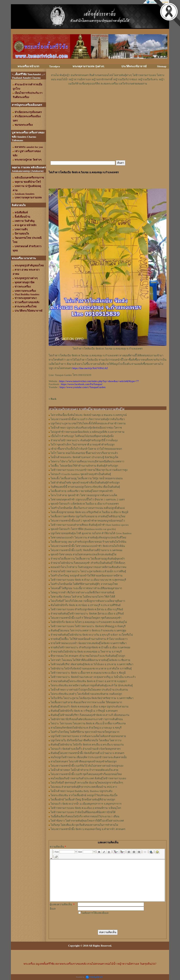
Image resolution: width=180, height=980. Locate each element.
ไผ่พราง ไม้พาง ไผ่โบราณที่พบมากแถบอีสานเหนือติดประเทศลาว (87, 461)
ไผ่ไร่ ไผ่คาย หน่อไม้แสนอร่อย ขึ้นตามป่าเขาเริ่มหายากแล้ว (84, 453)
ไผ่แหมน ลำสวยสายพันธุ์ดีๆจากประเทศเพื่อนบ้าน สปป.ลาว (84, 787)
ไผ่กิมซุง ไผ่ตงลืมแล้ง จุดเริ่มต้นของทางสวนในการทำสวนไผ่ (84, 825)
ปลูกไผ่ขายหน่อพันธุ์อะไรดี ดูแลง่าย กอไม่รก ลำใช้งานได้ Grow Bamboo (91, 533)
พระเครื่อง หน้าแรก (28, 66)
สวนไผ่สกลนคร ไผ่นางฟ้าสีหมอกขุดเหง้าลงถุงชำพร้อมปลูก (84, 761)
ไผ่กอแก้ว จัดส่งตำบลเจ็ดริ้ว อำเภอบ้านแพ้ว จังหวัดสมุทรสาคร (86, 749)
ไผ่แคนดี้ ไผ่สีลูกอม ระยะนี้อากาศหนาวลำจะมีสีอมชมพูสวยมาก (86, 588)
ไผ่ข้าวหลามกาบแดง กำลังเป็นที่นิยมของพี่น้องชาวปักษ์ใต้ (83, 812)
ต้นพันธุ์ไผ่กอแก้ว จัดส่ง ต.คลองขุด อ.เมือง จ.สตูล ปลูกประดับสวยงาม (90, 707)
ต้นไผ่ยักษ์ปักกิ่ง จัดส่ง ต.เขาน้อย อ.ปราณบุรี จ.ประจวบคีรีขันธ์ (86, 605)
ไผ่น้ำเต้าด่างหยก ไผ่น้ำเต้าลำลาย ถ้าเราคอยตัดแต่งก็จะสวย (84, 770)
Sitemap (162, 66)
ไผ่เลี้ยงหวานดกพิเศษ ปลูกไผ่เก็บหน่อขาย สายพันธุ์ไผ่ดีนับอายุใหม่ (88, 516)
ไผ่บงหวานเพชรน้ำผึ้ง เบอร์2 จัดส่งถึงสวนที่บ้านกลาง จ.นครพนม (86, 550)
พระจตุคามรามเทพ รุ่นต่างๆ (88, 66)
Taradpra (54, 66)
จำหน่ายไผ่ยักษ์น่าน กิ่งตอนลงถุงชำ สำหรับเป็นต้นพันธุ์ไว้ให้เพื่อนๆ (88, 563)
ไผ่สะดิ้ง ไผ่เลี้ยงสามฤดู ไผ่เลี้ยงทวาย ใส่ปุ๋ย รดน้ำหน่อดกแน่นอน (87, 478)
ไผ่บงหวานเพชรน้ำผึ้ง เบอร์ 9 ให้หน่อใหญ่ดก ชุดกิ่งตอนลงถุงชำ (86, 618)
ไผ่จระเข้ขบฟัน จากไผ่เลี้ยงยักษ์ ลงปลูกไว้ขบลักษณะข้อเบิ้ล (84, 795)
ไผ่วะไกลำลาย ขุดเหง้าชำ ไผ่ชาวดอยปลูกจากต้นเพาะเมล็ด (84, 495)
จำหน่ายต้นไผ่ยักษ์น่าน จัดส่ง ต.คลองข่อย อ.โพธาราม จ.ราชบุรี (86, 652)
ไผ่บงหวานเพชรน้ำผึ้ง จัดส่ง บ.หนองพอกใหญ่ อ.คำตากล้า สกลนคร (88, 829)
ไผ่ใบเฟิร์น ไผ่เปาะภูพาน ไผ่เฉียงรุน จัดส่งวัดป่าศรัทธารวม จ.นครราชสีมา (92, 698)
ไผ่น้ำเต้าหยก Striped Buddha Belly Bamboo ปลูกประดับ (82, 791)
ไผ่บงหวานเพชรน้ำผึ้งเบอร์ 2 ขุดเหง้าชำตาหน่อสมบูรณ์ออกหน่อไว (88, 521)
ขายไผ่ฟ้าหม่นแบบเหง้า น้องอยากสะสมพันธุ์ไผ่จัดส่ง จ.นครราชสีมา (89, 643)
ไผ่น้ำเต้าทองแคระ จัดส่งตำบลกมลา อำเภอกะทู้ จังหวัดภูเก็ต (84, 457)
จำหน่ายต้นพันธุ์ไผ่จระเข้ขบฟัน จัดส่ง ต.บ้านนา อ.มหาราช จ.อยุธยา (89, 681)
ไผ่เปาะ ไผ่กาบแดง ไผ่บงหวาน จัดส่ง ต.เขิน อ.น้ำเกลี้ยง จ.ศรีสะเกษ (88, 723)
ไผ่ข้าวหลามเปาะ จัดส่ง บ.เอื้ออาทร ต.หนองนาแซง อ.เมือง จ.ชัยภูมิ (88, 673)
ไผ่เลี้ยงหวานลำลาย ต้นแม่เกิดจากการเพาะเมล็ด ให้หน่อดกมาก (86, 702)
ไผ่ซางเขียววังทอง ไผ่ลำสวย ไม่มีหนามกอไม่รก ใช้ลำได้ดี (83, 597)
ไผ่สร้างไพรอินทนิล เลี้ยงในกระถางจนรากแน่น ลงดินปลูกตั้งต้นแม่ (88, 508)
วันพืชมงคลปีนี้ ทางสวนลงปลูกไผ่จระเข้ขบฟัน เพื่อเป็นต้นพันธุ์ (85, 487)
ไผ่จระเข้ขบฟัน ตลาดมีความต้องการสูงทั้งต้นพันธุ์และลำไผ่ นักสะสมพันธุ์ (92, 685)
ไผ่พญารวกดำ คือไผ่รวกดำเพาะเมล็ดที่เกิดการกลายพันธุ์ (82, 592)
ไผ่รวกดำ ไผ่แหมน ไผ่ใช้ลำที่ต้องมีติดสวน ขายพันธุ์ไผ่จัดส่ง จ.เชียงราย (90, 660)
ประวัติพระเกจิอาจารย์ (134, 66)
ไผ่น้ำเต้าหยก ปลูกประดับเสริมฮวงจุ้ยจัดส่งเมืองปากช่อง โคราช (86, 428)
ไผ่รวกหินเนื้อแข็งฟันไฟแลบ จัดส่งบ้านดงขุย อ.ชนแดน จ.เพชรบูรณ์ (89, 415)
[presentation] (104, 922)
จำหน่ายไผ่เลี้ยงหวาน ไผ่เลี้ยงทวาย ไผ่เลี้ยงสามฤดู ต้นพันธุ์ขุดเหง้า (88, 559)
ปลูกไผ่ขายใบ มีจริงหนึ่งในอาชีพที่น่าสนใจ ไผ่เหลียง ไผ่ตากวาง (86, 740)
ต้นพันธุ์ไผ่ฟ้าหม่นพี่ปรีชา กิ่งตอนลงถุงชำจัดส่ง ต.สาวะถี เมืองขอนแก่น (90, 715)
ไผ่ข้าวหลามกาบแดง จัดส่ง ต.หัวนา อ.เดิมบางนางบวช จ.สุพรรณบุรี (88, 580)
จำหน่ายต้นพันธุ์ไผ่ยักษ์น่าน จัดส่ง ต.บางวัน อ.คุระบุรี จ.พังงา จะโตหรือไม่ (92, 635)
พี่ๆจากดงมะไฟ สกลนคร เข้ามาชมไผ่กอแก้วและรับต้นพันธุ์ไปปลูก (88, 656)
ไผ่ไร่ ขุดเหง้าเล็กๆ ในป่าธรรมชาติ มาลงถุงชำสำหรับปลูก (83, 445)
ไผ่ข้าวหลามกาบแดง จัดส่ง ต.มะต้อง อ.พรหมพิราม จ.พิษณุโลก (86, 808)
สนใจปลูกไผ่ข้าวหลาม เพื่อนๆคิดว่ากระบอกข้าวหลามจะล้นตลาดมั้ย (89, 757)
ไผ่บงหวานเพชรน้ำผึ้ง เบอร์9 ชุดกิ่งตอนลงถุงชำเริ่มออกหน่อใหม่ (86, 774)
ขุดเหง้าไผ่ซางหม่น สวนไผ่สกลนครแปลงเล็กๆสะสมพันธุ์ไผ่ (83, 554)
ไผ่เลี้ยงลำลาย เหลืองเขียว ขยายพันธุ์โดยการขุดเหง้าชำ (82, 491)
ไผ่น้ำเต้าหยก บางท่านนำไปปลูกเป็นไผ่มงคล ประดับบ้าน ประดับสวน (89, 690)
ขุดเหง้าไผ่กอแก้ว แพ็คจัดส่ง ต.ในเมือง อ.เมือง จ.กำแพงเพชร (85, 504)
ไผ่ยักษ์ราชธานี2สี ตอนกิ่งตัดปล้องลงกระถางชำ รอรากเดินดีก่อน (87, 719)
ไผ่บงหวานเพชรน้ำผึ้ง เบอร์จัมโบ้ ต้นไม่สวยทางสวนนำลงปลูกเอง (87, 766)
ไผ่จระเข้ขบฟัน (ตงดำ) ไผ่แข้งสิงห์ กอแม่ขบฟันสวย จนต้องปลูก (86, 694)
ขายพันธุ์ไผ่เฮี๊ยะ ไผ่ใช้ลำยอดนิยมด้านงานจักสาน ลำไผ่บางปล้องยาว (89, 639)
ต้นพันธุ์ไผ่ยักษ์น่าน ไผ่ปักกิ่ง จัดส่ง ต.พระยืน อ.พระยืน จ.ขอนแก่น (87, 745)
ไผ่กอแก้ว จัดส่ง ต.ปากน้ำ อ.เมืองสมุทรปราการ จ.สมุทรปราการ (86, 804)
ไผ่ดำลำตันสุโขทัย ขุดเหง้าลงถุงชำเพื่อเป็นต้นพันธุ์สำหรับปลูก (85, 483)
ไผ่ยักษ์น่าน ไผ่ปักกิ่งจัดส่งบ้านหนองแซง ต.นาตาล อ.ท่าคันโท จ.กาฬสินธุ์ (91, 669)
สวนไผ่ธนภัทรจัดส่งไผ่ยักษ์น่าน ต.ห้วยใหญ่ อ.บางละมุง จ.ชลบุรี (86, 728)
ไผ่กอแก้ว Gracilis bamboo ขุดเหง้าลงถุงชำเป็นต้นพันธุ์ (81, 474)
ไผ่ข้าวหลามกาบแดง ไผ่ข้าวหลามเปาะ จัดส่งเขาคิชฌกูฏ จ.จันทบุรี (88, 626)
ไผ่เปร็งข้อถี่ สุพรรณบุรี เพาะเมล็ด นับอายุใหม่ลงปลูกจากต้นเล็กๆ (87, 783)
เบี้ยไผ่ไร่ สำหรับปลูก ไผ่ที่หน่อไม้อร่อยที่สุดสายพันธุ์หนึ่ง (82, 436)
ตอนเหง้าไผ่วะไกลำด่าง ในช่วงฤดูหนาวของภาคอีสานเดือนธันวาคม (89, 567)
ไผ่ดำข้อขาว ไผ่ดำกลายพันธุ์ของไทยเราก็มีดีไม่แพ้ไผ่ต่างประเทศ (87, 821)
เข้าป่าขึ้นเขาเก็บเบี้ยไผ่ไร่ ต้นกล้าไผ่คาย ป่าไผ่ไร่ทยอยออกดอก (86, 449)
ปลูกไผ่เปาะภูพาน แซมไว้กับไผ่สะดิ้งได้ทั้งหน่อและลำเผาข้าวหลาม (88, 423)
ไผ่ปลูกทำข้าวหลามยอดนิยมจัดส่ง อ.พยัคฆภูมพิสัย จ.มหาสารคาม (88, 432)
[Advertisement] (108, 96)
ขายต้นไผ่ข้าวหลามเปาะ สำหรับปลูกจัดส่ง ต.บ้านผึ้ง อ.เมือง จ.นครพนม (90, 647)
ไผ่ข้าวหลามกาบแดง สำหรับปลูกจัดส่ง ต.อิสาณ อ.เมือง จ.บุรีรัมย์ (87, 609)
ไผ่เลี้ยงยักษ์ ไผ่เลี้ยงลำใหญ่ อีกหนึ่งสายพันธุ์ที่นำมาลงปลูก (83, 800)
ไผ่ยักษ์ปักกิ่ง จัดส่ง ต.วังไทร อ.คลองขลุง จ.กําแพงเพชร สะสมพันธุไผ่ (89, 622)
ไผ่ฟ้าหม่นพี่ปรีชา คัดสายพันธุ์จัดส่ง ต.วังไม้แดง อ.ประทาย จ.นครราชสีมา (92, 664)
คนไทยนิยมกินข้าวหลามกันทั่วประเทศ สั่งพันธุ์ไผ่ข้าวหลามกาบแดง (88, 778)
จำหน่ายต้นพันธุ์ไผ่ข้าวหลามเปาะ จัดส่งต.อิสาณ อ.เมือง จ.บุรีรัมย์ (87, 614)
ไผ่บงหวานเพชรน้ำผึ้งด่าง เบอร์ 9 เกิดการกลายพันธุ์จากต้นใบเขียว (88, 419)
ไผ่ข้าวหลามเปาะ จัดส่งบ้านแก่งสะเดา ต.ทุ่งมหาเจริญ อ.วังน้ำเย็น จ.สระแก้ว (93, 677)
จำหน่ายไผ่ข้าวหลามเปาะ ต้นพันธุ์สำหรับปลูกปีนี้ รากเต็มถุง (84, 440)
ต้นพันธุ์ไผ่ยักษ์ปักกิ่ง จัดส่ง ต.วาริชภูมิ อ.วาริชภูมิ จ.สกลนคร (84, 711)
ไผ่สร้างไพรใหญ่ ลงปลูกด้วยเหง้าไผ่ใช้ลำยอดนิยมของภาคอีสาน (86, 576)
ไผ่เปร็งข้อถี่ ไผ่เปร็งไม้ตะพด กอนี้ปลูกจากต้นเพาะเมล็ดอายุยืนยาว (88, 601)
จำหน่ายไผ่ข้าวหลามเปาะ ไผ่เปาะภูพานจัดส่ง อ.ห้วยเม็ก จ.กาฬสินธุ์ (88, 571)
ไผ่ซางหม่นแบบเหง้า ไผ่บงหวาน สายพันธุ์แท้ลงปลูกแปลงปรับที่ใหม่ (88, 538)
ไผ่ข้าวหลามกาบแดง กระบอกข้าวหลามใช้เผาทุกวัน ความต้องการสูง (89, 470)
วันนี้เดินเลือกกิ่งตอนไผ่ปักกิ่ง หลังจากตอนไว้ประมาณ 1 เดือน (85, 816)
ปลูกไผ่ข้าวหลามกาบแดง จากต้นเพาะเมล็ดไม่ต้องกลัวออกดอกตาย (88, 736)
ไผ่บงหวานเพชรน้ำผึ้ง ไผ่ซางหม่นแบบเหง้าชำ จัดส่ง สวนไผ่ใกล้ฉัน (88, 546)
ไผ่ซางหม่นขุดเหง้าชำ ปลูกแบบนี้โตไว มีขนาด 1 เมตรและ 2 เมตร (88, 500)
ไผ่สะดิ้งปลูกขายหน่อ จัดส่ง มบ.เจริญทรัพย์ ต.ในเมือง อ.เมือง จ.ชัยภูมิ (89, 512)
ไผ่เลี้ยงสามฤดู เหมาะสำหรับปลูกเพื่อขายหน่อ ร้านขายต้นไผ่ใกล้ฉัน (88, 542)
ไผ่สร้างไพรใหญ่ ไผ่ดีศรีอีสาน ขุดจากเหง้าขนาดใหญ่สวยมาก (85, 732)
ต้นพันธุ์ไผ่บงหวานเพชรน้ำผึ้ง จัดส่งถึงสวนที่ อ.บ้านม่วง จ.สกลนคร (87, 753)
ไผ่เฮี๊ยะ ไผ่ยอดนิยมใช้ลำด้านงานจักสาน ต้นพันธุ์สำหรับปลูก (84, 466)
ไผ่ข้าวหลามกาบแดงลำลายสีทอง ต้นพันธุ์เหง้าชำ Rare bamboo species (90, 525)
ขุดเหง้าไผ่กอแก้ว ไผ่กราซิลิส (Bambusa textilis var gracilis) (83, 529)
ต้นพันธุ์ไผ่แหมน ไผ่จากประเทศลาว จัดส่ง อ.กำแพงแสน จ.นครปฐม (88, 631)
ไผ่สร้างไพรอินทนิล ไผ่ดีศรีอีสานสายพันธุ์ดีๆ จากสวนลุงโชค (84, 584)
